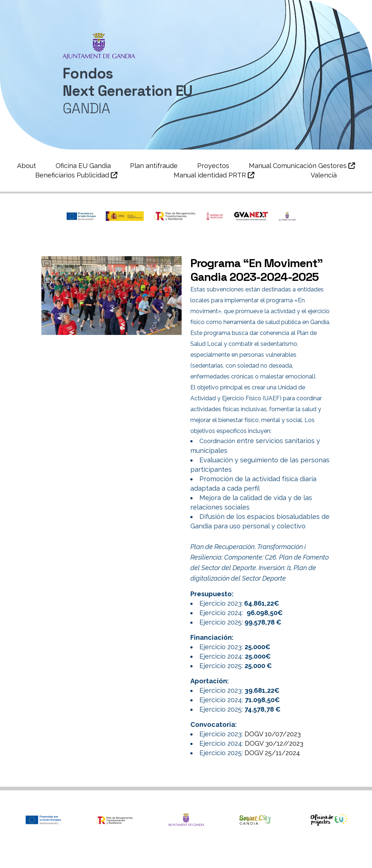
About (27, 166)
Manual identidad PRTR (214, 175)
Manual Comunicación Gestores (302, 166)
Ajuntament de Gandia (76, 852)
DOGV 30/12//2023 (275, 743)
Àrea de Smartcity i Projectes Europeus (177, 852)
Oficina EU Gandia (83, 166)
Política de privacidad (277, 852)
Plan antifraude (154, 166)
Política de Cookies (186, 863)
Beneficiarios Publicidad (76, 175)
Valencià (324, 175)
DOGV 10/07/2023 (273, 734)
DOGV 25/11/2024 (272, 753)
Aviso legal (332, 852)
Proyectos (213, 166)
